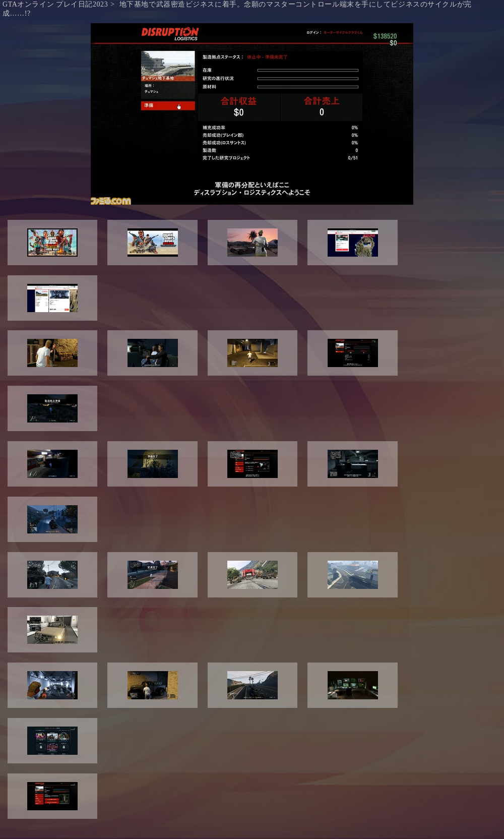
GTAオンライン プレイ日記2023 (55, 4)
